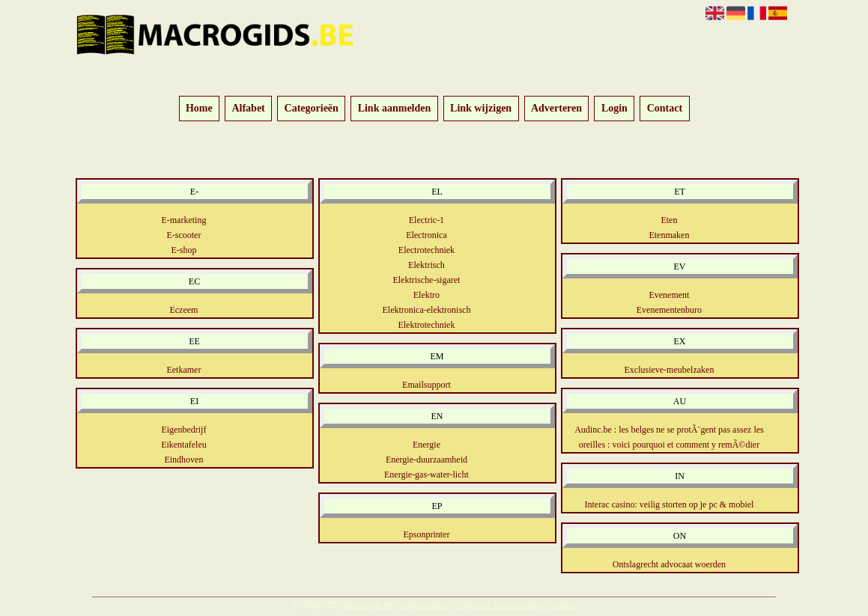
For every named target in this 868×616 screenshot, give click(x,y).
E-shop (183, 250)
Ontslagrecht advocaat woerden (669, 564)
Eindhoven (183, 460)
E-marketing (183, 220)
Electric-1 (427, 220)
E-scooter (183, 235)
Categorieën (312, 109)
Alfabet (248, 109)
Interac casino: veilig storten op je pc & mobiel (669, 504)
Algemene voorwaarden (498, 605)
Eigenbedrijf (183, 430)
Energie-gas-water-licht (427, 475)
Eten (669, 220)
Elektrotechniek (426, 325)
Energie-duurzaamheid (427, 460)
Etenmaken (669, 235)
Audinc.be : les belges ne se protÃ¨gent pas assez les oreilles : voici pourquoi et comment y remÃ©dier (669, 437)
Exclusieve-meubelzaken (669, 370)
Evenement (669, 295)
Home (199, 109)
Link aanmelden (395, 109)
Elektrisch (427, 265)
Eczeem (183, 310)
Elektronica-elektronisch (426, 310)
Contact (665, 109)
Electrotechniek (427, 250)
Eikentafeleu (184, 445)
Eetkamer (183, 370)
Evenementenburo (669, 310)
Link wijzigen (481, 109)
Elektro (427, 295)
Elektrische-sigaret (426, 280)
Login (614, 109)
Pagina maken (424, 605)
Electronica (427, 235)
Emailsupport (427, 385)
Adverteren (556, 109)
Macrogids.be (368, 605)
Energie (427, 445)
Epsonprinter (426, 534)
